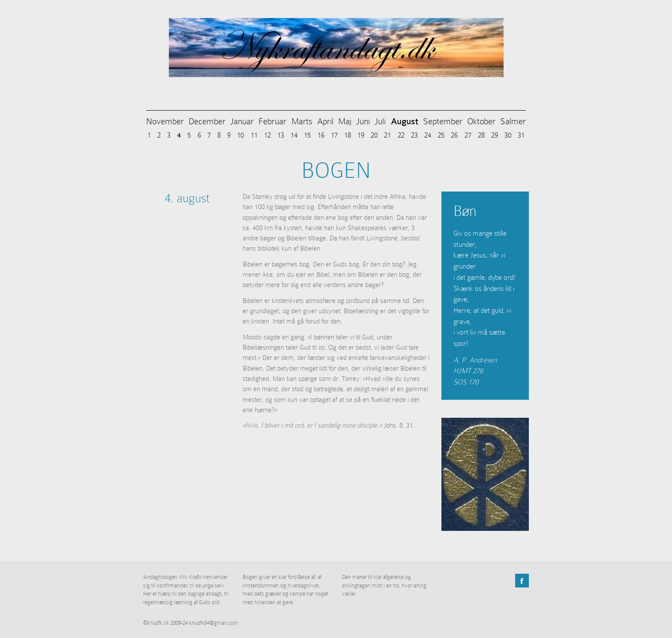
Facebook (522, 581)
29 (495, 135)
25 (441, 135)
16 (321, 135)
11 (254, 135)
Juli (380, 121)
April (325, 121)
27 (468, 135)
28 (481, 135)
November (165, 121)
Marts (302, 121)
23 (414, 135)
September (443, 121)
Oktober (481, 121)
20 (374, 135)
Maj (345, 121)
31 (521, 135)
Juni (363, 121)
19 (361, 135)
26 (454, 135)
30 (508, 135)
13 (281, 135)
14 (294, 135)
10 (240, 135)
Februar (272, 121)
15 (307, 135)
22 (401, 135)
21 (387, 135)
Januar (242, 121)
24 (428, 135)
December (207, 121)
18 (348, 135)
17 (334, 135)
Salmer (513, 121)
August (405, 121)
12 (267, 135)
